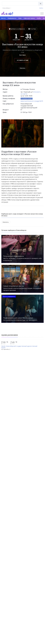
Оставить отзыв (23, 60)
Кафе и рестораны (29, 18)
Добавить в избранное (17, 29)
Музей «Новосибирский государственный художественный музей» (19, 347)
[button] (42, 121)
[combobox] (20, 4)
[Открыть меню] (42, 14)
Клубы (39, 18)
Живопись (23, 68)
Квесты (3, 18)
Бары (20, 18)
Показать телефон (27, 99)
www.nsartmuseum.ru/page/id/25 (32, 101)
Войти (41, 8)
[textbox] (20, 2)
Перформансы (12, 18)
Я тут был (32, 29)
